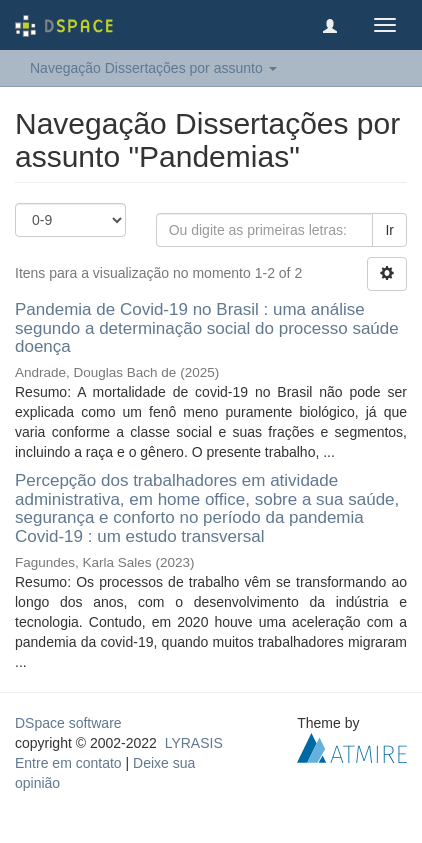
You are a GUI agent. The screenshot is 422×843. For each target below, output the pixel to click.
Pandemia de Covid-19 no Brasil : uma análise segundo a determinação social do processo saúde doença (207, 328)
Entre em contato (68, 763)
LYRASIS (194, 743)
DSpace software (68, 723)
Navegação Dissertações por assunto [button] (153, 68)
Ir (389, 230)
